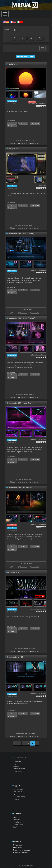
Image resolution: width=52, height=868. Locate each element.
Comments (23, 143)
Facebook (18, 845)
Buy (14, 764)
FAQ (15, 794)
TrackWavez (12, 64)
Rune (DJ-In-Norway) (39, 270)
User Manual (18, 792)
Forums (16, 799)
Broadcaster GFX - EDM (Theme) (21, 234)
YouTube (17, 848)
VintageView (13, 149)
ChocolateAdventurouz (38, 104)
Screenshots (18, 771)
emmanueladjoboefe (39, 609)
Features (16, 766)
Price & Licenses (19, 769)
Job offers (17, 822)
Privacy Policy (18, 825)
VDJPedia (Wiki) (19, 797)
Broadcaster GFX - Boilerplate (20, 488)
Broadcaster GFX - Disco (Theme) (21, 318)
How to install (35, 143)
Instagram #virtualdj (22, 850)
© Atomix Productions (26, 865)
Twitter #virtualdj (20, 852)
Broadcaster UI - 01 (15, 657)
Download (17, 761)
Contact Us (17, 820)
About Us (17, 817)
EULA (15, 827)
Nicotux (44, 186)
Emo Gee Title (13, 572)
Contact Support (19, 789)
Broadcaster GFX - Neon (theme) (21, 403)
